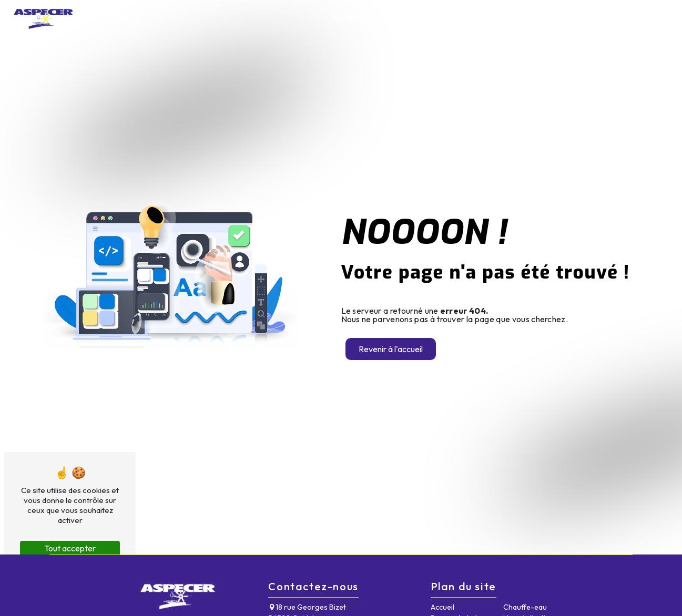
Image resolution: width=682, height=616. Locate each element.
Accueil (346, 18)
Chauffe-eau (523, 18)
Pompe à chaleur (405, 18)
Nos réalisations (590, 18)
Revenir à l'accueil (391, 349)
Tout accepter (70, 548)
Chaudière (469, 18)
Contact (649, 18)
